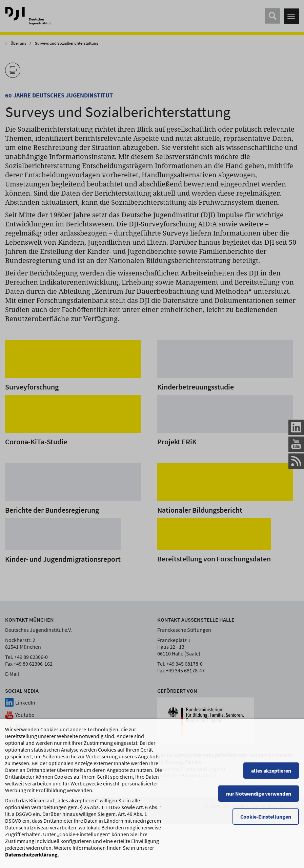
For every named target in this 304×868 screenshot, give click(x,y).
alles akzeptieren (271, 774)
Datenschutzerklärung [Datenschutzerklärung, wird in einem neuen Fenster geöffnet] (31, 858)
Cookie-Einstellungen (266, 820)
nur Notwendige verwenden (259, 797)
